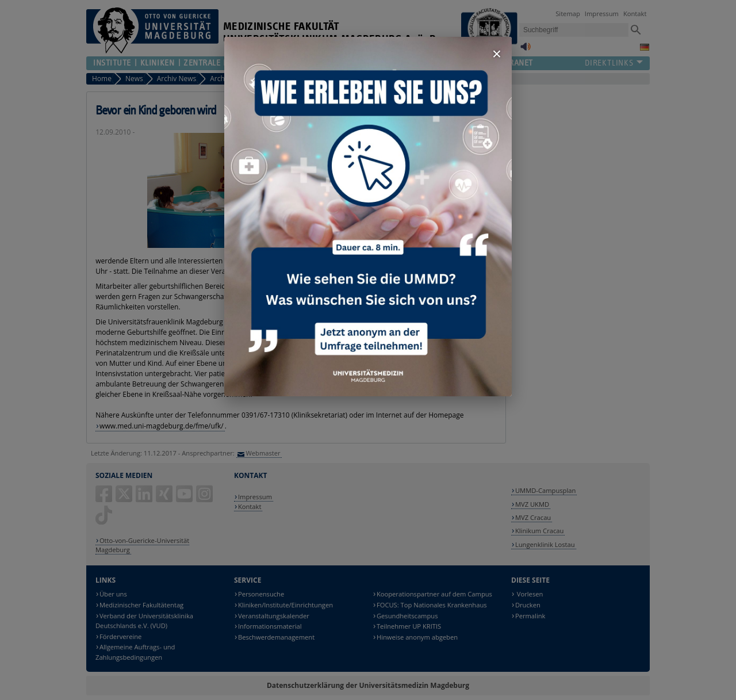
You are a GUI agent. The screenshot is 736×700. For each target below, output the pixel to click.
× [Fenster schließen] (497, 54)
